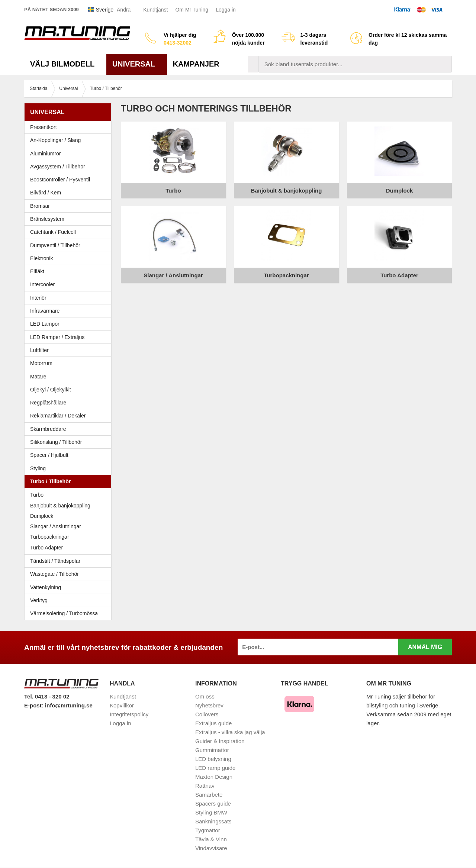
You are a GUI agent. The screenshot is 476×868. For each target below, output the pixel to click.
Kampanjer (196, 64)
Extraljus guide (213, 723)
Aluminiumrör (70, 154)
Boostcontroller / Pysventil (60, 180)
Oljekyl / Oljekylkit (70, 390)
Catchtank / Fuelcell (53, 232)
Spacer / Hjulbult (70, 455)
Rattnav (205, 786)
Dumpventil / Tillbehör (70, 245)
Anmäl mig (425, 647)
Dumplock (42, 516)
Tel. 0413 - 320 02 (47, 696)
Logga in (226, 10)
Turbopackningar (50, 537)
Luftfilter (39, 350)
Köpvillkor (122, 705)
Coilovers (207, 714)
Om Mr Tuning (192, 10)
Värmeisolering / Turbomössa (64, 613)
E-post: (35, 705)
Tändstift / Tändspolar (55, 561)
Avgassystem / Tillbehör (70, 167)
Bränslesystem (70, 219)
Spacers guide (213, 804)
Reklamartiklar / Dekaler (58, 416)
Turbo (37, 495)
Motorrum (41, 363)
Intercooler (42, 284)
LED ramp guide (215, 768)
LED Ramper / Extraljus (70, 337)
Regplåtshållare (48, 403)
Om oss (205, 696)
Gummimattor (212, 750)
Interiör (70, 298)
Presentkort (44, 127)
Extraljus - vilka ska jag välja (230, 732)
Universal (137, 64)
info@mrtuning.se (69, 705)
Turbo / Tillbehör (70, 481)
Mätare (70, 377)
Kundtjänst (155, 10)
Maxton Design (214, 777)
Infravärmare (45, 311)
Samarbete (209, 795)
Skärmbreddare (48, 429)
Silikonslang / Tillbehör (70, 442)
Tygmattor (208, 830)
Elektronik (70, 258)
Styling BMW (211, 812)
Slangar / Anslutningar (56, 526)
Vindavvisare (211, 848)
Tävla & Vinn (211, 839)
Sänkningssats (213, 821)
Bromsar (40, 206)
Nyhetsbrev (209, 705)
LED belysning (213, 759)
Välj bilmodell (65, 64)
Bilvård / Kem (70, 193)
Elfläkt (37, 271)
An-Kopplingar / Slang (70, 140)
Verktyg (39, 600)
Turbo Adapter (46, 548)
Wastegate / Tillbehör (70, 574)
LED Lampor (70, 324)
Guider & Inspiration (220, 741)
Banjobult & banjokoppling (60, 506)
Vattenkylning (46, 587)
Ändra (124, 10)
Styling (38, 468)
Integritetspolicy (129, 714)
